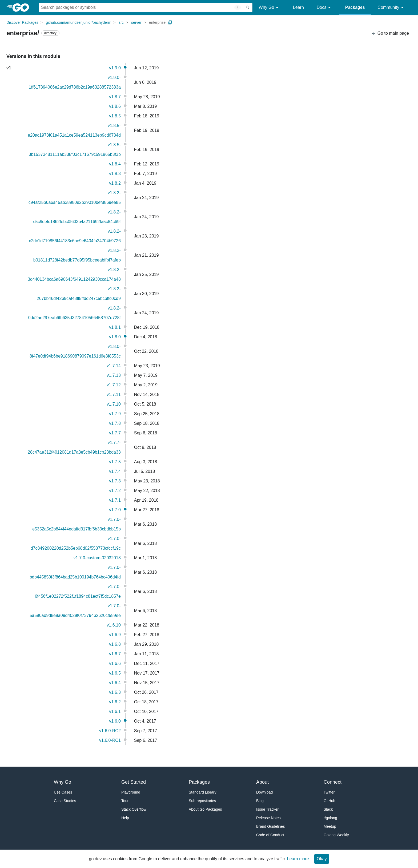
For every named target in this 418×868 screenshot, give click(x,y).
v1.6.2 (115, 702)
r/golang (330, 818)
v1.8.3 (115, 174)
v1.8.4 (115, 164)
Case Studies (65, 801)
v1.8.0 (115, 337)
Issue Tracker (267, 809)
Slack (328, 809)
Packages (355, 7)
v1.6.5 (115, 673)
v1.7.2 (115, 491)
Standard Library (203, 792)
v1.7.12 (114, 385)
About (262, 782)
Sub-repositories (202, 801)
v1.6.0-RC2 (110, 731)
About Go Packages (205, 809)
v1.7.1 (115, 500)
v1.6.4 (115, 683)
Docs (325, 8)
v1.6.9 (115, 635)
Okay (322, 859)
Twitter (329, 792)
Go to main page (390, 33)
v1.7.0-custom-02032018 (97, 558)
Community (391, 8)
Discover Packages (22, 22)
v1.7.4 (115, 471)
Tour (125, 801)
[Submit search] (248, 7)
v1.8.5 (115, 116)
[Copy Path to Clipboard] (170, 22)
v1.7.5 (115, 462)
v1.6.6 (115, 663)
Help (125, 818)
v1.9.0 (115, 68)
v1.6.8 (115, 644)
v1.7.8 (115, 423)
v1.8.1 (115, 327)
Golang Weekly (336, 835)
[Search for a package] (141, 7)
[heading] (23, 7)
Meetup (330, 826)
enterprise (157, 22)
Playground (131, 792)
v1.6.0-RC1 (110, 740)
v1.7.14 (114, 366)
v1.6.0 (115, 721)
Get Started (134, 782)
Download (264, 792)
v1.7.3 (115, 481)
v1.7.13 (114, 375)
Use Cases (63, 792)
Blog (260, 801)
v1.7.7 (115, 433)
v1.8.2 (115, 183)
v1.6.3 (115, 692)
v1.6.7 (115, 654)
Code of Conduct (270, 835)
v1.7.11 (114, 395)
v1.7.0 (115, 510)
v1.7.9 (115, 414)
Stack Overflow (134, 809)
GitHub (329, 801)
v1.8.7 (115, 97)
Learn (298, 7)
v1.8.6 (115, 106)
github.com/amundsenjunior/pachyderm (79, 22)
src (121, 22)
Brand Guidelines (270, 826)
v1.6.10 (114, 625)
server (136, 22)
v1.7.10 (114, 404)
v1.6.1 (115, 712)
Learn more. (299, 859)
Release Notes (268, 818)
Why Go (270, 8)
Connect (333, 782)
